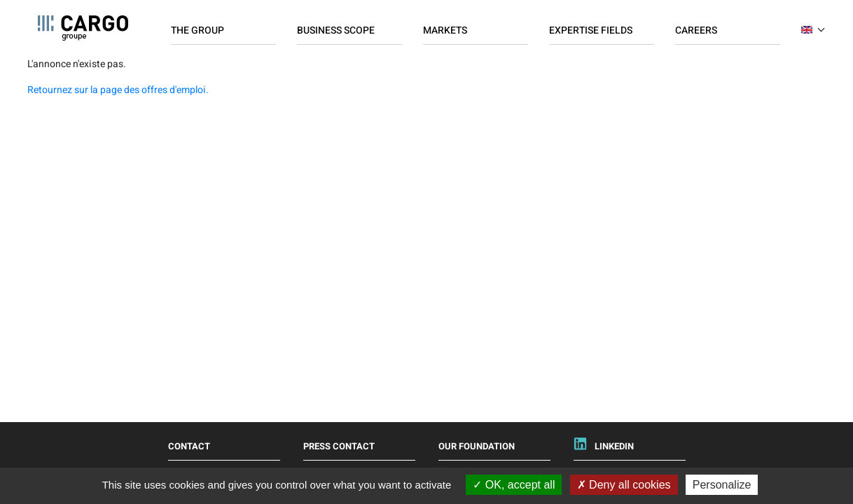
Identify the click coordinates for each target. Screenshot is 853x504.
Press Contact (339, 446)
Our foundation (477, 446)
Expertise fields (591, 30)
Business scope (336, 30)
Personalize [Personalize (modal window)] (722, 485)
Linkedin (614, 446)
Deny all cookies (624, 485)
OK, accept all (514, 485)
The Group (197, 30)
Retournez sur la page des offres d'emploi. (118, 90)
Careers (696, 30)
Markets (445, 30)
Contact (189, 446)
